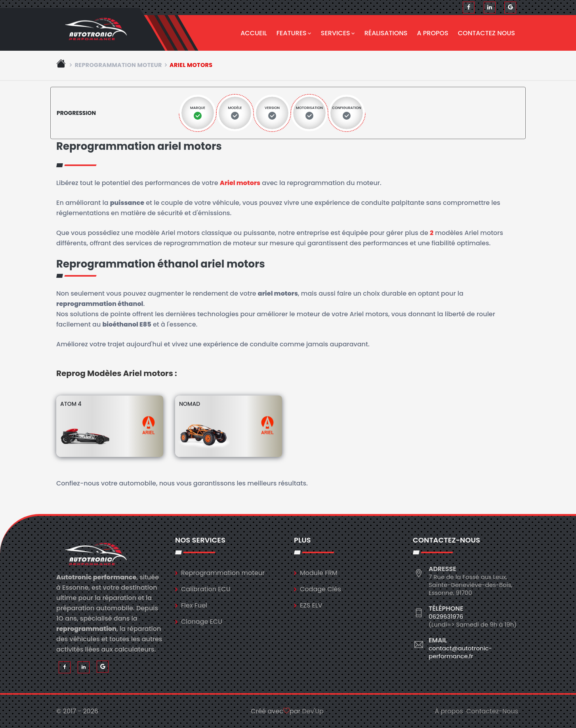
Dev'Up (313, 711)
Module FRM (319, 573)
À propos (449, 711)
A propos (433, 33)
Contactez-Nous (492, 711)
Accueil (254, 33)
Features (294, 33)
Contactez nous (486, 33)
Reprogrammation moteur (118, 65)
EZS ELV (311, 605)
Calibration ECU (206, 589)
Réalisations (386, 33)
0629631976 (446, 616)
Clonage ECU (202, 622)
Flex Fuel (194, 605)
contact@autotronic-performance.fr (460, 652)
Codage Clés (320, 589)
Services (338, 33)
